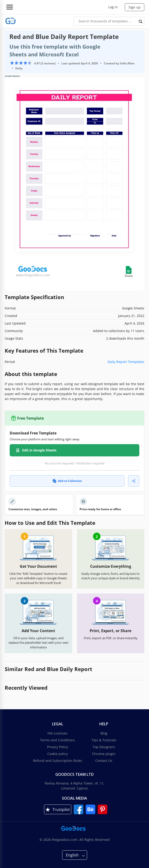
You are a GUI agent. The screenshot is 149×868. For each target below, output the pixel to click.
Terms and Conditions (57, 740)
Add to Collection (67, 481)
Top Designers (104, 747)
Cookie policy (58, 754)
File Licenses (57, 733)
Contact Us (104, 761)
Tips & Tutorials (104, 740)
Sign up (135, 7)
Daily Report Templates (126, 362)
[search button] (141, 21)
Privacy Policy (58, 747)
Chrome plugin (104, 754)
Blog (104, 733)
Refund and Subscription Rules (58, 761)
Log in (113, 7)
